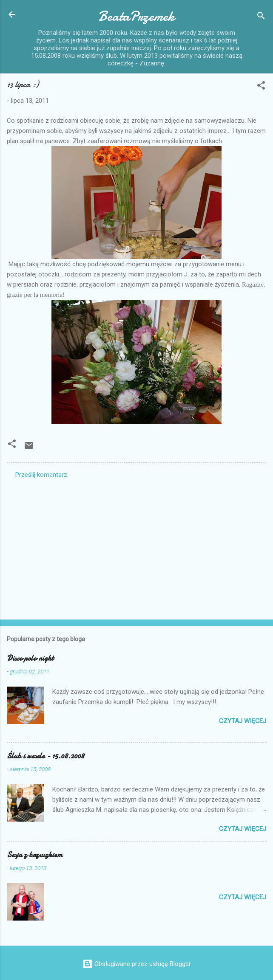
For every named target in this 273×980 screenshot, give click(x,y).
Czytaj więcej (243, 721)
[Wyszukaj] (261, 17)
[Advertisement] (136, 546)
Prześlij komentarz (41, 475)
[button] (261, 87)
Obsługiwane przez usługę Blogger (137, 964)
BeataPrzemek (136, 16)
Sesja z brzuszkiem (35, 855)
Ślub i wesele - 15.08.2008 (45, 756)
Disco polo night (30, 658)
